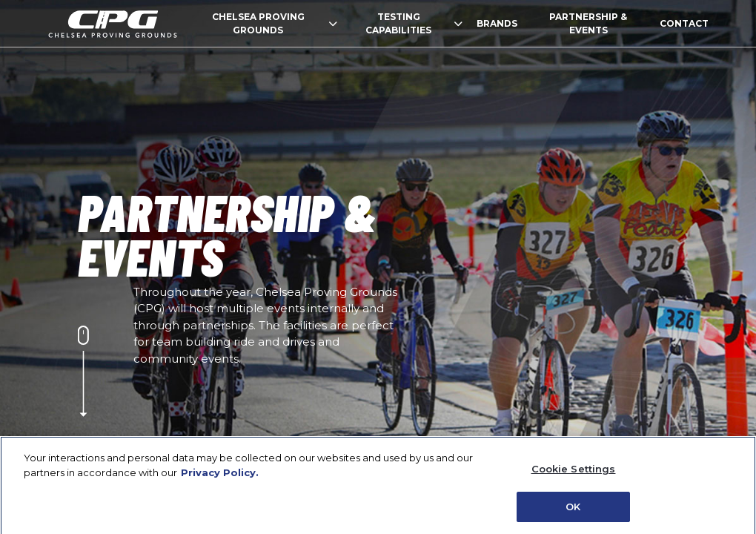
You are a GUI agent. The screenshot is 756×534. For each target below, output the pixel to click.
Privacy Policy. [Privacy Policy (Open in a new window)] (220, 476)
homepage (113, 24)
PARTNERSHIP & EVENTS (588, 23)
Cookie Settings (574, 472)
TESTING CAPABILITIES (414, 23)
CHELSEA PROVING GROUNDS (275, 23)
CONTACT (684, 23)
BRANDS (497, 23)
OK (573, 510)
